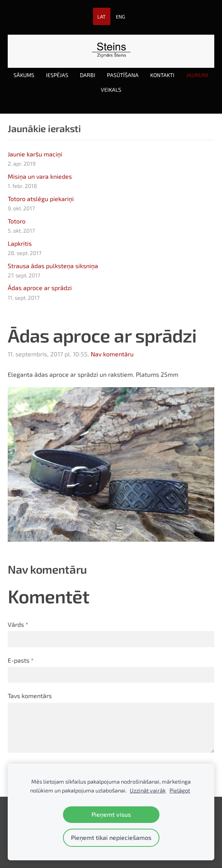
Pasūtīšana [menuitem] (123, 75)
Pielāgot (180, 790)
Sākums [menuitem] (24, 75)
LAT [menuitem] (102, 17)
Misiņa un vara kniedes (40, 176)
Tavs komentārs (30, 696)
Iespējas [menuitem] (57, 75)
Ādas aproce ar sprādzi (40, 288)
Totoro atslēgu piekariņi (41, 199)
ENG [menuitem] (120, 17)
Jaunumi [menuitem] (197, 75)
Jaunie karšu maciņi (35, 154)
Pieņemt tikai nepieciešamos (111, 837)
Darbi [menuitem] (88, 75)
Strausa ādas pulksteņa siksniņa (53, 266)
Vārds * (18, 624)
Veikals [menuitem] (111, 90)
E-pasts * (21, 660)
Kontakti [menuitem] (162, 75)
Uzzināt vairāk (148, 790)
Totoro (17, 221)
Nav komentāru (112, 354)
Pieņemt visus (111, 814)
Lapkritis (20, 243)
